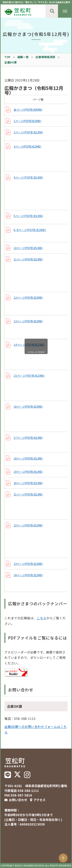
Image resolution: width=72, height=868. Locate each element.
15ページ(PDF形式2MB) (29, 376)
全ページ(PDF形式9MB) (28, 110)
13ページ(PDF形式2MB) (28, 321)
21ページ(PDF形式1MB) (28, 494)
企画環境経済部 (45, 57)
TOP (7, 57)
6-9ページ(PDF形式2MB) (30, 230)
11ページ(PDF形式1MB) (28, 259)
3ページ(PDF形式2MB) (27, 146)
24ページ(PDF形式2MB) (28, 575)
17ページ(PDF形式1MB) (28, 438)
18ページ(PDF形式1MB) (28, 458)
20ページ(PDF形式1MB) (28, 483)
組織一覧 (23, 57)
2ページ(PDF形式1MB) (28, 132)
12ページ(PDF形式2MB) (28, 298)
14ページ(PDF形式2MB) (29, 345)
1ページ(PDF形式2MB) (27, 121)
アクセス (39, 800)
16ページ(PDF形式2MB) (28, 407)
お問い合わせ (18, 800)
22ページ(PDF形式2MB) (28, 525)
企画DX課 (11, 62)
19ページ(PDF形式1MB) (28, 472)
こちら (41, 618)
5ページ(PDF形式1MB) (28, 216)
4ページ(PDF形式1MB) (28, 177)
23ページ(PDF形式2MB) (28, 564)
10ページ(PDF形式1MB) (28, 248)
